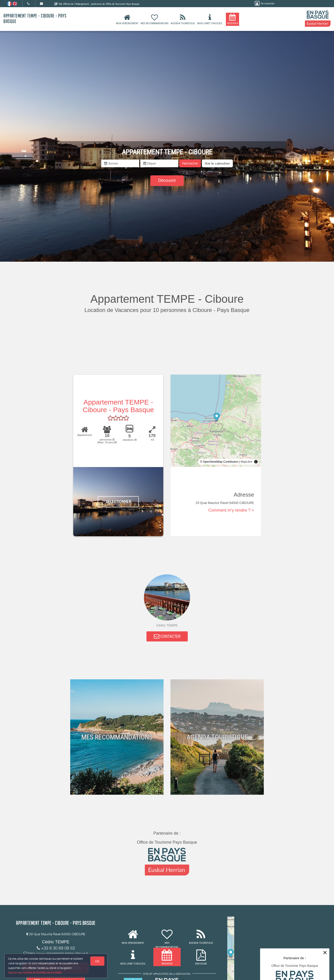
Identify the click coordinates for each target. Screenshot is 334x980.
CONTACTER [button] (167, 637)
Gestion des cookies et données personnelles (35, 972)
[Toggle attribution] (256, 462)
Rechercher (190, 163)
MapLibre (246, 462)
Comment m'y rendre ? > (231, 510)
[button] (217, 163)
